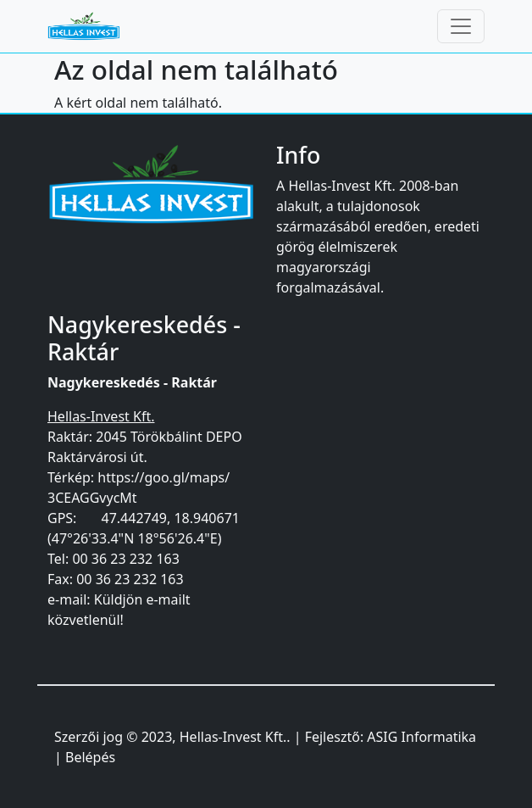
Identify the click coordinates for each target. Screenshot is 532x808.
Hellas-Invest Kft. (233, 737)
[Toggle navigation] (461, 26)
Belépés (90, 757)
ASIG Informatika (421, 737)
